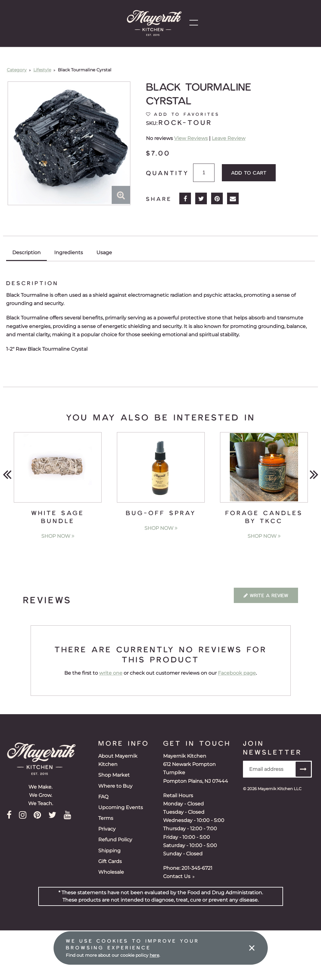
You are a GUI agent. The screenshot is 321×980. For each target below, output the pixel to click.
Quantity (167, 173)
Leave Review (229, 138)
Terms (106, 818)
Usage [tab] (104, 253)
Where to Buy (115, 786)
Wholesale (111, 872)
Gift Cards (110, 861)
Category (17, 70)
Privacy (107, 829)
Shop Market (114, 775)
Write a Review (266, 595)
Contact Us (179, 876)
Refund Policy (115, 840)
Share (159, 199)
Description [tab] (26, 253)
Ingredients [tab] (69, 253)
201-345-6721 (197, 868)
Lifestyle (42, 70)
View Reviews (191, 138)
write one (111, 673)
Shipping (109, 851)
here (154, 955)
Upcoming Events (121, 807)
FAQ (103, 797)
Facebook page (237, 673)
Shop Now (58, 536)
